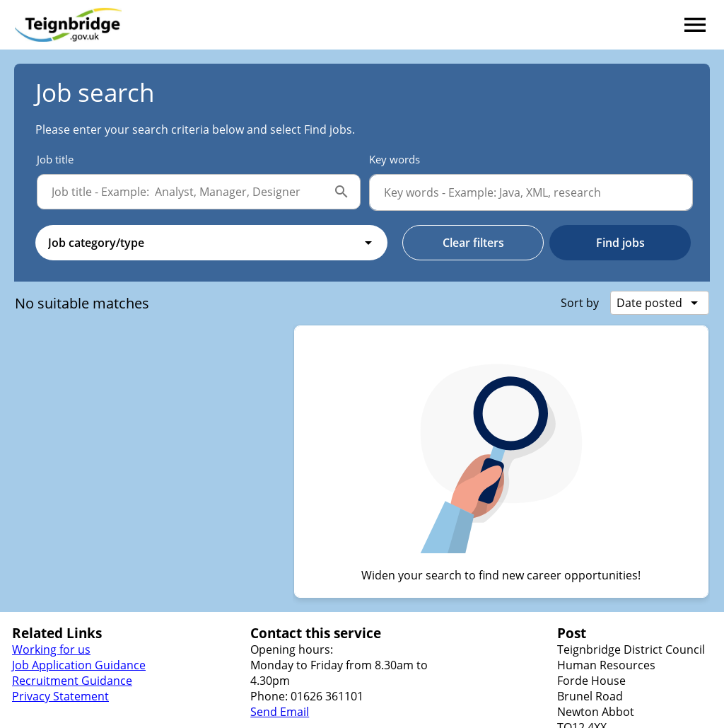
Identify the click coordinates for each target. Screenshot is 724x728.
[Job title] (185, 192)
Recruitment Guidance (72, 681)
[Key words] (531, 192)
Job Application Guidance (79, 665)
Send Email (280, 712)
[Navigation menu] (695, 25)
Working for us (51, 649)
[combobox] (211, 243)
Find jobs (620, 243)
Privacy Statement (60, 696)
